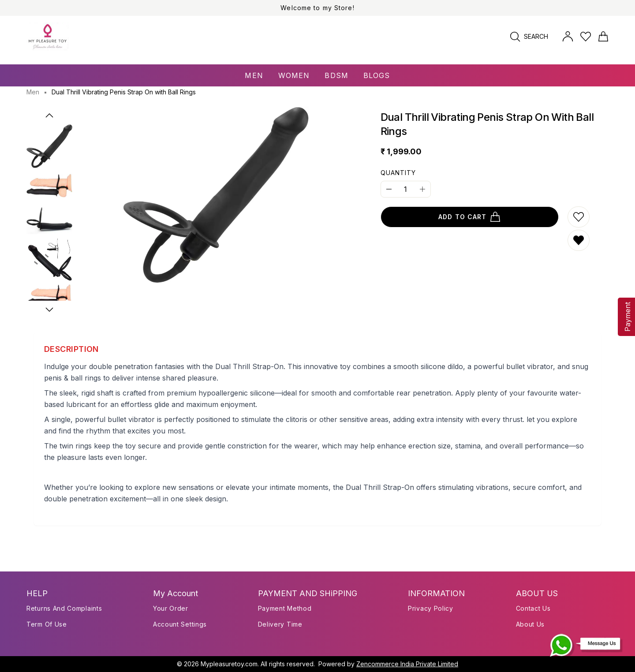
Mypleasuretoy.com (229, 664)
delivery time (280, 624)
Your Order (171, 608)
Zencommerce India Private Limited (407, 664)
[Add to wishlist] (579, 217)
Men (33, 92)
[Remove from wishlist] (579, 240)
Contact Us (533, 608)
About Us (530, 624)
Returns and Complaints (64, 608)
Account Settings (180, 624)
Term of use (47, 624)
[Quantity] (406, 189)
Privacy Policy (431, 608)
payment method (285, 608)
